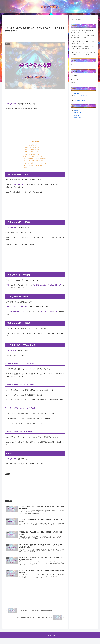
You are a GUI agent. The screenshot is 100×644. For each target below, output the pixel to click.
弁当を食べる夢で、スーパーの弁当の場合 (36, 165)
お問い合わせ (74, 76)
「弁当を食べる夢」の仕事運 (31, 155)
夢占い (7, 476)
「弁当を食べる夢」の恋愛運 (31, 148)
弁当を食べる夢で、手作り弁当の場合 (35, 162)
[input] (83, 19)
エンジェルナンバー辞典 (79, 101)
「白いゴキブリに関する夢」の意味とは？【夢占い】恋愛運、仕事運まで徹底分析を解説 (83, 48)
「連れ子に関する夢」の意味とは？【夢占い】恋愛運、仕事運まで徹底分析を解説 (83, 31)
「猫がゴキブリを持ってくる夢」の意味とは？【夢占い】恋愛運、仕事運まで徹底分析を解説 (83, 53)
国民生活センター (78, 113)
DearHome (76, 93)
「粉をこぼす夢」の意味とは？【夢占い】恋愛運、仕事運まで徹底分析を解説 (83, 42)
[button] (95, 19)
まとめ (25, 170)
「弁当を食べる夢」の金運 (31, 153)
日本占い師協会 (77, 118)
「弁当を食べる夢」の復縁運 (31, 150)
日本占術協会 (77, 115)
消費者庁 (76, 110)
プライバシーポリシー (76, 79)
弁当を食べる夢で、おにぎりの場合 (34, 167)
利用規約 (73, 83)
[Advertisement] (35, 21)
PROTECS (76, 98)
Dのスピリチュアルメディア (80, 96)
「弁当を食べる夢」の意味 (31, 145)
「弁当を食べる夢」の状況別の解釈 (33, 157)
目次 (33, 142)
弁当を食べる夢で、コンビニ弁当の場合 (36, 160)
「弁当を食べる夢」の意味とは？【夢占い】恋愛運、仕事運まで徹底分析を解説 (83, 37)
